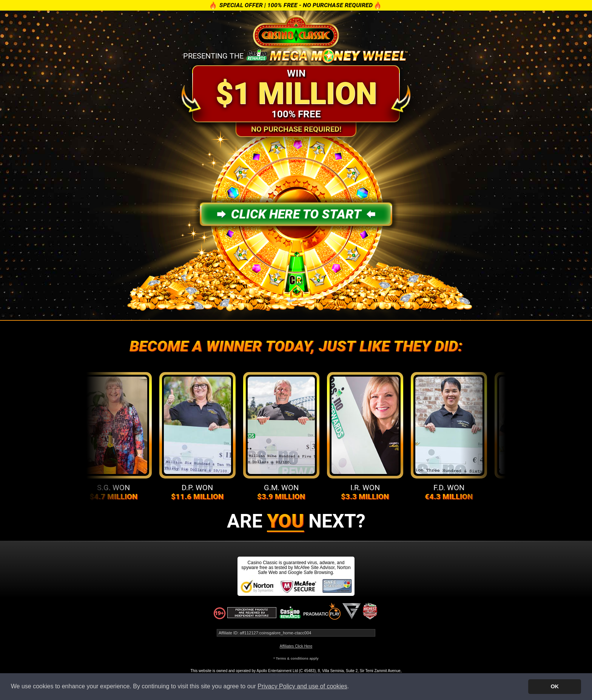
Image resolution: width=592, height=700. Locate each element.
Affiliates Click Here (296, 646)
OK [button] (555, 686)
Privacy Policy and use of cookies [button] (302, 686)
